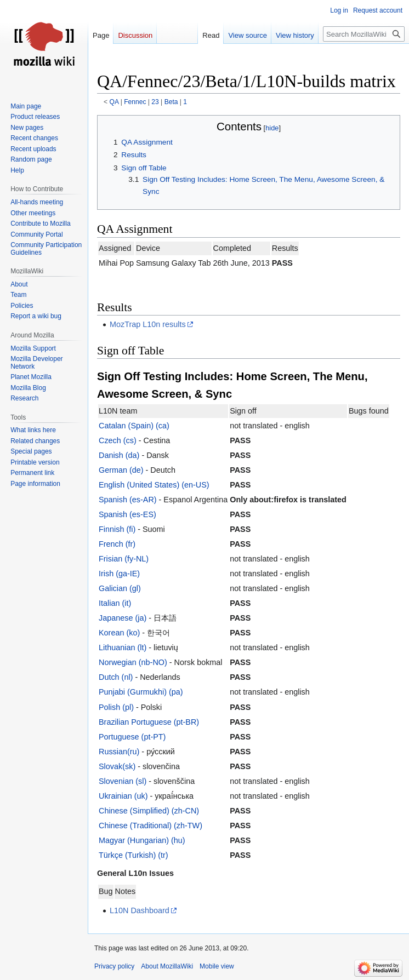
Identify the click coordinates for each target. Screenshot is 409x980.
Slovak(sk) (117, 766)
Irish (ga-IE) (119, 574)
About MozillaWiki (167, 966)
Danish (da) (119, 455)
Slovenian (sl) (123, 781)
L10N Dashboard (140, 910)
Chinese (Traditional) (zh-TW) (150, 826)
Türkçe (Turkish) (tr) (134, 855)
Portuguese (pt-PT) (132, 737)
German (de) (121, 470)
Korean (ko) (119, 633)
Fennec (135, 102)
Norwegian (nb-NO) (133, 662)
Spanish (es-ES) (127, 514)
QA (114, 102)
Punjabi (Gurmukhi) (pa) (141, 692)
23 (155, 102)
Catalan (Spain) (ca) (134, 426)
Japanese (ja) (123, 618)
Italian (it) (115, 603)
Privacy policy (114, 966)
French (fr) (117, 544)
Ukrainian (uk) (123, 796)
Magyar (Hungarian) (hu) (142, 840)
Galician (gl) (120, 588)
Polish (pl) (116, 707)
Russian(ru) (119, 752)
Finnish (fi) (117, 529)
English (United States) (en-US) (154, 485)
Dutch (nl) (116, 677)
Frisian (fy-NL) (124, 559)
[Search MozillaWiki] (364, 34)
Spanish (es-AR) (128, 500)
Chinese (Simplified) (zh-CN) (149, 811)
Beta (171, 102)
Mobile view (217, 966)
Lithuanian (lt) (123, 647)
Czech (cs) (118, 440)
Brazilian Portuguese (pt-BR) (149, 722)
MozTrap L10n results (148, 324)
